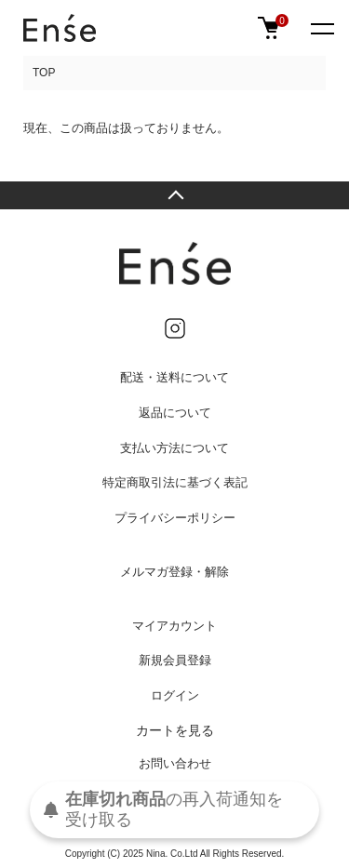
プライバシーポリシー (175, 518)
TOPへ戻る (174, 195)
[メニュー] (321, 28)
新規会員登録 (175, 660)
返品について (175, 413)
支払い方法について (174, 448)
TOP (44, 73)
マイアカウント (174, 626)
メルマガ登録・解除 (174, 572)
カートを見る (175, 730)
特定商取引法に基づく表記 (175, 482)
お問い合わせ (175, 763)
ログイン (175, 695)
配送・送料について (174, 377)
